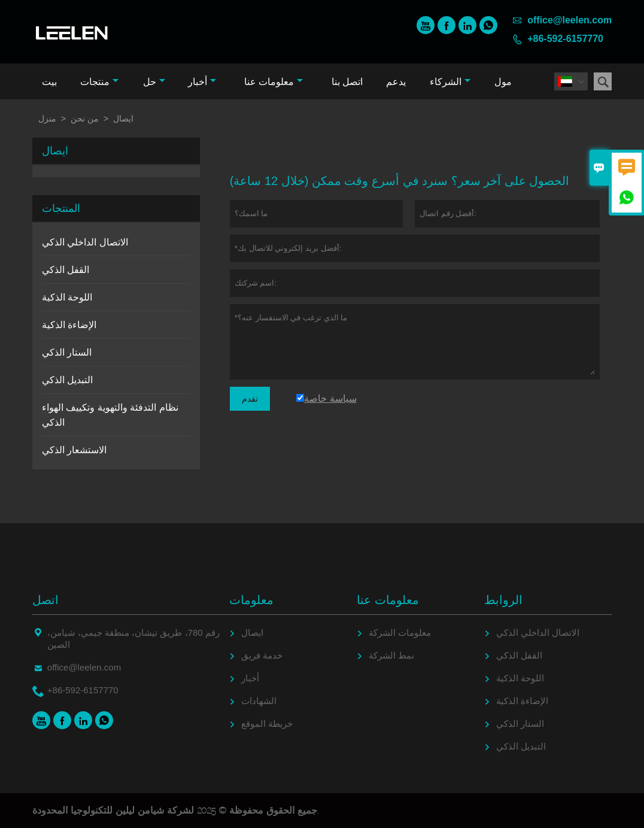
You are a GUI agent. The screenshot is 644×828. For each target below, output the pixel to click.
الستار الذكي (67, 352)
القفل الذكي (66, 270)
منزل (47, 119)
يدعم (396, 82)
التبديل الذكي (67, 380)
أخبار (202, 82)
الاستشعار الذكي (74, 450)
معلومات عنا (274, 82)
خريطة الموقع (267, 724)
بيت (49, 82)
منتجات (99, 82)
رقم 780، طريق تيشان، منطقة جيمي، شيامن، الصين (133, 639)
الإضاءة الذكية (69, 325)
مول (503, 82)
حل (154, 82)
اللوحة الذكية (67, 297)
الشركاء (450, 82)
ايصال (252, 633)
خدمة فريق (262, 655)
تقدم (250, 399)
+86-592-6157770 (565, 39)
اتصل (45, 600)
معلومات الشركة (400, 633)
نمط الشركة (391, 655)
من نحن (85, 119)
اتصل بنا (347, 82)
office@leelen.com (569, 20)
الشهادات (259, 701)
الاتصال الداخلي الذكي (85, 242)
